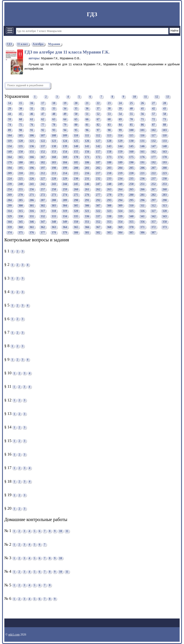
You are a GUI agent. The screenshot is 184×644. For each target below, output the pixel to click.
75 (21, 125)
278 (109, 195)
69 (120, 120)
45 (21, 114)
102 (153, 130)
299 (10, 206)
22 (98, 103)
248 (109, 184)
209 (10, 173)
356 (143, 222)
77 (43, 125)
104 (10, 136)
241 (32, 184)
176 (143, 157)
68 (109, 120)
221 (143, 173)
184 (65, 163)
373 (165, 227)
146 (143, 146)
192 (153, 163)
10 (135, 97)
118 (165, 136)
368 (109, 227)
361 (32, 227)
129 (120, 141)
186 (87, 163)
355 (131, 222)
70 (131, 120)
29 (10, 109)
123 (54, 141)
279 (120, 195)
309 (120, 206)
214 (65, 173)
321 (87, 211)
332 (43, 217)
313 (165, 206)
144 (120, 146)
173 (109, 157)
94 (65, 130)
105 (21, 136)
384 (120, 233)
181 (32, 163)
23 (109, 103)
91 (32, 130)
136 (32, 146)
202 (98, 168)
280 (131, 195)
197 (43, 168)
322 (98, 211)
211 (32, 173)
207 (153, 168)
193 (165, 163)
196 (32, 168)
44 (10, 114)
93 (54, 130)
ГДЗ (92, 14)
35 (76, 109)
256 (32, 190)
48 (54, 114)
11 (146, 97)
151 (32, 152)
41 (142, 109)
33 (54, 109)
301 (32, 206)
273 (54, 195)
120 (21, 141)
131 (143, 141)
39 (120, 109)
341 (143, 217)
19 (65, 103)
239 (10, 184)
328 (165, 211)
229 (65, 179)
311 (142, 206)
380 (76, 233)
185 (76, 163)
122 (43, 141)
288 (54, 200)
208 (165, 168)
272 (43, 195)
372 (153, 227)
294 (120, 200)
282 (153, 195)
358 (165, 222)
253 (165, 184)
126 (87, 141)
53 (109, 114)
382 (98, 233)
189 (120, 163)
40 (131, 109)
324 (120, 211)
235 (131, 179)
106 (32, 136)
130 (131, 141)
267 (153, 190)
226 (32, 179)
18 (54, 103)
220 (131, 173)
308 (109, 206)
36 (87, 109)
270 (21, 195)
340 (131, 217)
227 (43, 179)
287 (43, 200)
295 (131, 200)
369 (120, 227)
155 (76, 152)
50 (76, 114)
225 (21, 179)
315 (21, 211)
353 (109, 222)
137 (43, 146)
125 (76, 141)
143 (109, 146)
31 (32, 109)
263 (109, 190)
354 (120, 222)
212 (43, 173)
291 (87, 200)
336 (87, 217)
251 (143, 184)
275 (76, 195)
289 (65, 200)
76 (32, 125)
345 (21, 222)
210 (21, 173)
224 (10, 179)
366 (87, 227)
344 (10, 222)
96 (87, 130)
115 (131, 136)
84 (120, 125)
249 (120, 184)
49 (65, 114)
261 (87, 190)
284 (10, 200)
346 (32, 222)
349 (65, 222)
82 (98, 125)
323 (109, 211)
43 (165, 109)
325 (131, 211)
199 (65, 168)
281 (143, 195)
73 (165, 120)
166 (32, 157)
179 (10, 163)
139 (65, 146)
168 (54, 157)
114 (120, 136)
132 (153, 141)
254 (10, 190)
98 (109, 130)
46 (32, 114)
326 (143, 211)
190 (131, 163)
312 (153, 206)
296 (143, 200)
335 (76, 217)
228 (54, 179)
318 (54, 211)
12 (157, 97)
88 (165, 125)
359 (10, 227)
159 (120, 152)
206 (143, 168)
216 (87, 173)
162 (153, 152)
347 (43, 222)
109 (65, 136)
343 (165, 217)
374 (10, 233)
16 (32, 103)
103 (165, 130)
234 (120, 179)
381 (87, 233)
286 (32, 200)
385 (131, 233)
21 (87, 103)
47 (43, 114)
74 (10, 125)
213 (54, 173)
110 (76, 136)
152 (43, 152)
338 (109, 217)
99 (120, 130)
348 (54, 222)
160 (131, 152)
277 (98, 195)
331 (32, 217)
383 (109, 233)
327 (153, 211)
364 (65, 227)
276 (87, 195)
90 (21, 130)
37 (98, 109)
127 (98, 141)
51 (87, 114)
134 (10, 146)
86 (142, 125)
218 (109, 173)
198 (54, 168)
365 (76, 227)
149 (10, 152)
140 (76, 146)
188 (109, 163)
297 (153, 200)
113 (109, 136)
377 (43, 233)
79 (65, 125)
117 (153, 136)
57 (154, 114)
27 (154, 103)
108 (54, 136)
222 (153, 173)
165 (21, 157)
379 (65, 233)
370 (131, 227)
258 (54, 190)
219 (120, 173)
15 (21, 103)
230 (76, 179)
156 (87, 152)
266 (143, 190)
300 (21, 206)
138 (54, 146)
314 (10, 211)
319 (65, 211)
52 (98, 114)
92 (43, 130)
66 (87, 120)
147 (153, 146)
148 (165, 146)
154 (65, 152)
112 (98, 136)
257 (43, 190)
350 (76, 222)
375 (21, 233)
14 (10, 103)
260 (76, 190)
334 (65, 217)
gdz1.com (14, 635)
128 (109, 141)
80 (76, 125)
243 (54, 184)
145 (131, 146)
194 (10, 168)
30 (21, 109)
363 (54, 227)
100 (131, 130)
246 (87, 184)
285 (21, 200)
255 (21, 190)
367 (98, 227)
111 (87, 136)
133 (165, 141)
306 (87, 206)
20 (76, 103)
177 (153, 157)
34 (65, 109)
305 (76, 206)
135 (21, 146)
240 (21, 184)
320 (76, 211)
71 (142, 120)
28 (165, 103)
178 (165, 157)
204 (120, 168)
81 (87, 125)
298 (165, 200)
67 (98, 120)
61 (32, 120)
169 (65, 157)
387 (153, 233)
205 (131, 168)
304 (65, 206)
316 (32, 211)
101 (143, 130)
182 (43, 163)
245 (76, 184)
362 (43, 227)
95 (76, 130)
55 (131, 114)
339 (120, 217)
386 (143, 233)
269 (10, 195)
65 (76, 120)
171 (87, 157)
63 (54, 120)
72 (154, 120)
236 (143, 179)
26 (142, 103)
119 (10, 141)
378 (54, 233)
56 (142, 114)
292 (98, 200)
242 (43, 184)
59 (10, 120)
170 (76, 157)
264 (120, 190)
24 (120, 103)
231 (87, 179)
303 (54, 206)
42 (154, 109)
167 (43, 157)
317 (43, 211)
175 (131, 157)
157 (98, 152)
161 (143, 152)
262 (98, 190)
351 (87, 222)
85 (131, 125)
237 (153, 179)
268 (165, 190)
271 (32, 195)
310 (131, 206)
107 (43, 136)
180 (21, 163)
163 (165, 152)
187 (98, 163)
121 (32, 141)
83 (109, 125)
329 (10, 217)
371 (143, 227)
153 (54, 152)
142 (98, 146)
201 (87, 168)
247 (98, 184)
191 (143, 163)
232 (98, 179)
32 (43, 109)
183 (54, 163)
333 (54, 217)
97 (98, 130)
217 (98, 173)
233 (109, 179)
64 (65, 120)
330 (21, 217)
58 (165, 114)
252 (153, 184)
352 (98, 222)
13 (168, 97)
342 (153, 217)
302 (43, 206)
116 (142, 136)
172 (98, 157)
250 (131, 184)
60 (21, 120)
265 (131, 190)
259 (65, 190)
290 (76, 200)
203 (109, 168)
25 (131, 103)
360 (21, 227)
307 (98, 206)
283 (165, 195)
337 (98, 217)
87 (154, 125)
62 (43, 120)
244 (65, 184)
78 (54, 125)
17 (43, 103)
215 (76, 173)
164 (10, 157)
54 (120, 114)
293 (109, 200)
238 (165, 179)
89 (10, 130)
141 (87, 146)
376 (32, 233)
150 (21, 152)
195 (21, 168)
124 (65, 141)
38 (109, 109)
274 (65, 195)
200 (76, 168)
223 (165, 173)
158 (109, 152)
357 (153, 222)
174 (120, 157)
